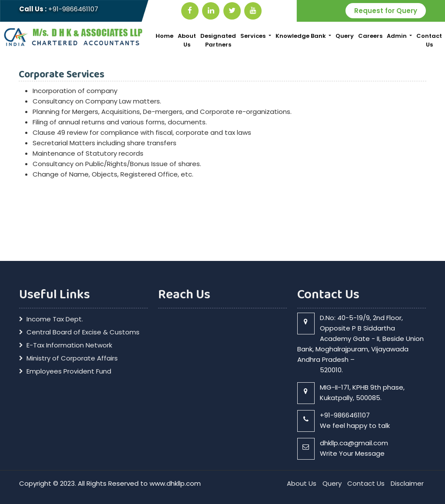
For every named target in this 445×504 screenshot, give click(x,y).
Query (345, 36)
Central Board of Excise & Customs (83, 332)
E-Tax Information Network (69, 345)
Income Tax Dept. (55, 319)
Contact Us (429, 40)
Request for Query (386, 11)
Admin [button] (397, 36)
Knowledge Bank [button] (301, 36)
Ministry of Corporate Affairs (72, 358)
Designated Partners (218, 40)
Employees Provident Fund (69, 371)
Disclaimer (407, 483)
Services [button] (254, 36)
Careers (370, 36)
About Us (187, 40)
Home (164, 36)
